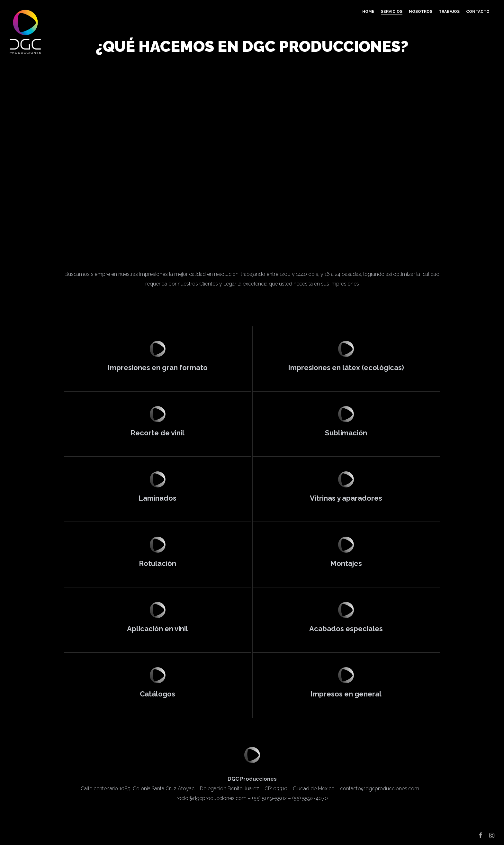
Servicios (392, 12)
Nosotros (421, 12)
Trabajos (449, 12)
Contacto (478, 12)
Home (368, 12)
